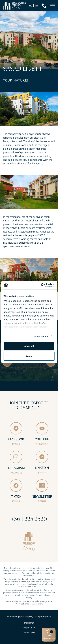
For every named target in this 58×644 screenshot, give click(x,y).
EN (36, 6)
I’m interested (49, 634)
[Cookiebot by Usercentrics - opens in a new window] (41, 285)
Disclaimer (29, 623)
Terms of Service (31, 604)
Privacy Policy (29, 628)
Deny (29, 356)
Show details (41, 336)
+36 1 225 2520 (29, 519)
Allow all (29, 346)
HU (31, 6)
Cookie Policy (29, 633)
